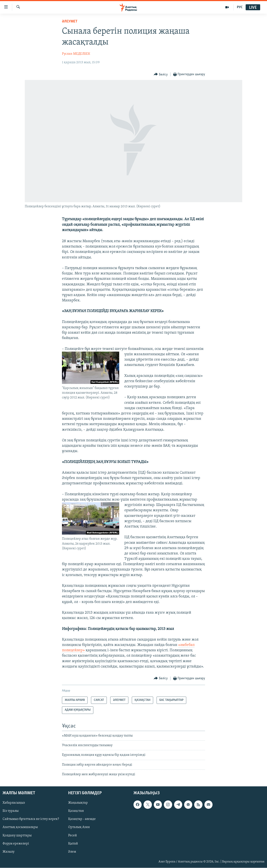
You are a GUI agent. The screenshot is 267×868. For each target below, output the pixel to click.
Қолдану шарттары (17, 836)
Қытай (73, 844)
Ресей (73, 836)
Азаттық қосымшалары (20, 827)
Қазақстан (76, 811)
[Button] (161, 74)
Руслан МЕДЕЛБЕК (76, 54)
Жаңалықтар (78, 803)
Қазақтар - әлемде (82, 819)
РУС (240, 7)
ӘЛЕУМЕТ (70, 21)
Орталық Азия (79, 827)
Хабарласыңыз (14, 803)
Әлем (72, 852)
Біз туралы (11, 811)
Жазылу (9, 852)
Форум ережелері (16, 844)
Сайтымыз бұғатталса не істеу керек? (31, 819)
